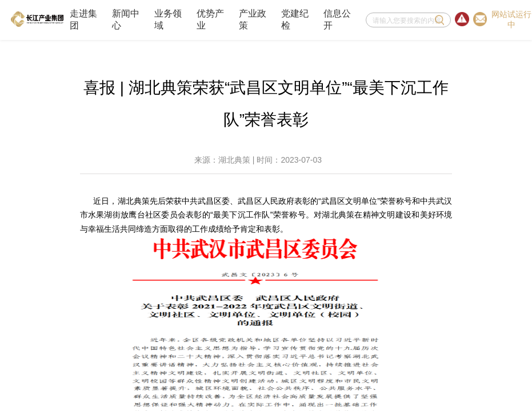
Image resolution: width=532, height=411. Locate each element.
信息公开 (337, 19)
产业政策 (253, 19)
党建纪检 (295, 19)
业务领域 (168, 19)
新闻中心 (126, 19)
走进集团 (83, 19)
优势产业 (210, 19)
